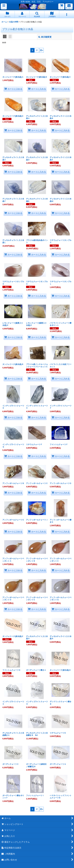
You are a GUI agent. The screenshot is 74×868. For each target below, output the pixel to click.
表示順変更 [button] (45, 37)
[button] (4, 6)
